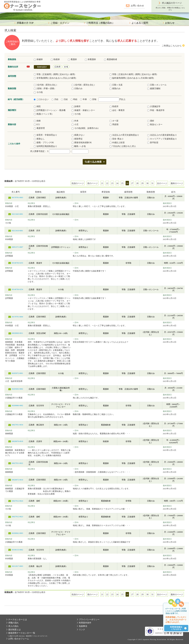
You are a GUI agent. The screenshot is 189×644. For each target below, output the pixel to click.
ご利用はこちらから (172, 46)
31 (152, 183)
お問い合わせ (137, 6)
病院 (37, 106)
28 (137, 183)
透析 (151, 121)
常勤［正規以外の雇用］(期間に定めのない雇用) (133, 74)
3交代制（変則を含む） (46, 85)
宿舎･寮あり (117, 139)
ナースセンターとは (18, 620)
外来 (75, 121)
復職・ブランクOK (44, 143)
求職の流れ (13, 623)
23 (112, 183)
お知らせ (170, 23)
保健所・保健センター (83, 110)
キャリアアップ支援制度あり (162, 139)
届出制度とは (14, 630)
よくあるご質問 (140, 23)
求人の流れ (13, 626)
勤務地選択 (42, 67)
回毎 (93, 99)
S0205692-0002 (17, 389)
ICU (37, 124)
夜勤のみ (115, 89)
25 (122, 183)
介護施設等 (154, 106)
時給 (74, 99)
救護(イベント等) (43, 114)
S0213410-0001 (17, 231)
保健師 (38, 59)
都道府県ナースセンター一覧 (22, 633)
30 (147, 183)
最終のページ (177, 183)
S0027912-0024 (17, 501)
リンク (82, 630)
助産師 (55, 59)
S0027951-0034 (17, 425)
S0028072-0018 (17, 480)
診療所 (76, 106)
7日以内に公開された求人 (123, 146)
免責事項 (83, 626)
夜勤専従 (77, 139)
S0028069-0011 (17, 333)
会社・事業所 (117, 110)
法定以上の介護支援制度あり (162, 135)
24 (117, 183)
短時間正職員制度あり (45, 146)
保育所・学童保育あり (45, 135)
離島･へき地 (79, 146)
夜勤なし (39, 139)
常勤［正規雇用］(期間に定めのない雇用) (54, 74)
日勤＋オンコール (157, 85)
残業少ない (78, 135)
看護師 (72, 59)
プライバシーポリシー (89, 620)
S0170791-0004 (17, 317)
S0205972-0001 (17, 373)
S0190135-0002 (17, 550)
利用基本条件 (85, 623)
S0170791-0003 (17, 198)
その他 (38, 92)
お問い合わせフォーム (19, 639)
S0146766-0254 (17, 289)
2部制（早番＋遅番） (45, 89)
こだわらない (41, 99)
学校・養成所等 (156, 110)
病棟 (37, 121)
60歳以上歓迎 (117, 143)
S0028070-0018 (17, 441)
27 (132, 183)
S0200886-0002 (17, 406)
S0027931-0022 (17, 463)
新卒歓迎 (153, 143)
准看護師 (90, 59)
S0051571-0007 (17, 247)
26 (127, 183)
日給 (64, 99)
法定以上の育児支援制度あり (124, 135)
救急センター (155, 124)
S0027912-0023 (17, 517)
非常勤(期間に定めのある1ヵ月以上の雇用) (55, 78)
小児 (75, 124)
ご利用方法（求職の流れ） (100, 23)
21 (102, 183)
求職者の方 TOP (25, 23)
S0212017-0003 (17, 566)
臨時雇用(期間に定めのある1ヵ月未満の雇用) (132, 78)
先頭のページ (78, 183)
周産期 (114, 124)
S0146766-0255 (17, 263)
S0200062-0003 (17, 533)
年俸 (83, 99)
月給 (55, 99)
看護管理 (39, 128)
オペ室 (114, 121)
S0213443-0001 (17, 214)
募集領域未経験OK (82, 143)
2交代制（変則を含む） (84, 85)
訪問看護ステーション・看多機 (50, 110)
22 (107, 183)
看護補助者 (111, 59)
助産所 (114, 106)
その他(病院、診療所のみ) (85, 128)
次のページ (162, 183)
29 (142, 183)
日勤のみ (77, 89)
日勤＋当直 (116, 85)
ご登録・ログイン (60, 23)
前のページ (93, 183)
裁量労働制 (154, 89)
